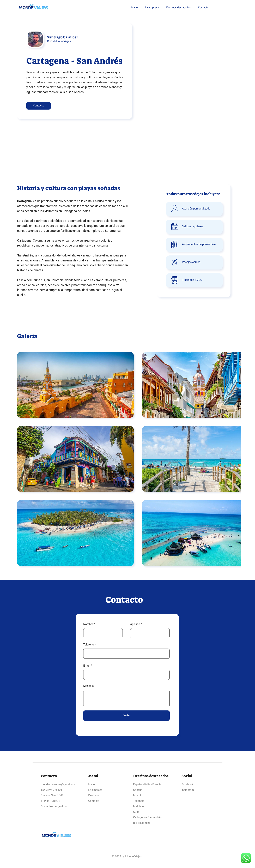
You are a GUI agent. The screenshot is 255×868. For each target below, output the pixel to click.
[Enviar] (126, 716)
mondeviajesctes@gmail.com (59, 784)
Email (87, 666)
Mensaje (88, 686)
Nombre (88, 624)
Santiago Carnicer (63, 37)
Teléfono (89, 645)
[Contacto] (39, 106)
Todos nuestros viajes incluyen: (193, 194)
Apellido (135, 624)
